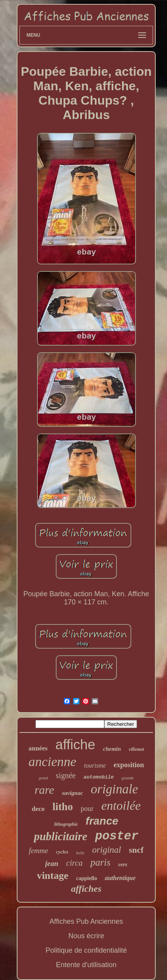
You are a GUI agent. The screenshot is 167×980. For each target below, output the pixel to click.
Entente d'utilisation (86, 965)
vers (123, 865)
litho (63, 807)
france (102, 821)
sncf (136, 850)
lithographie (66, 824)
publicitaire (61, 836)
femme (39, 851)
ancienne (52, 762)
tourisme (95, 765)
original (107, 850)
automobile (98, 777)
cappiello (87, 878)
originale (114, 789)
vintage (53, 876)
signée (66, 775)
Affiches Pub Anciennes (86, 921)
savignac (72, 793)
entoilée (121, 805)
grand (43, 778)
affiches (86, 889)
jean (52, 863)
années (38, 748)
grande (127, 778)
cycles (62, 852)
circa (74, 863)
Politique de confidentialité (86, 950)
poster (117, 836)
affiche (75, 744)
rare (45, 790)
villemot (136, 749)
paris (100, 862)
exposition (129, 765)
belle (80, 853)
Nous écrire (86, 936)
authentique (120, 878)
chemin (112, 749)
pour (87, 809)
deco (38, 809)
